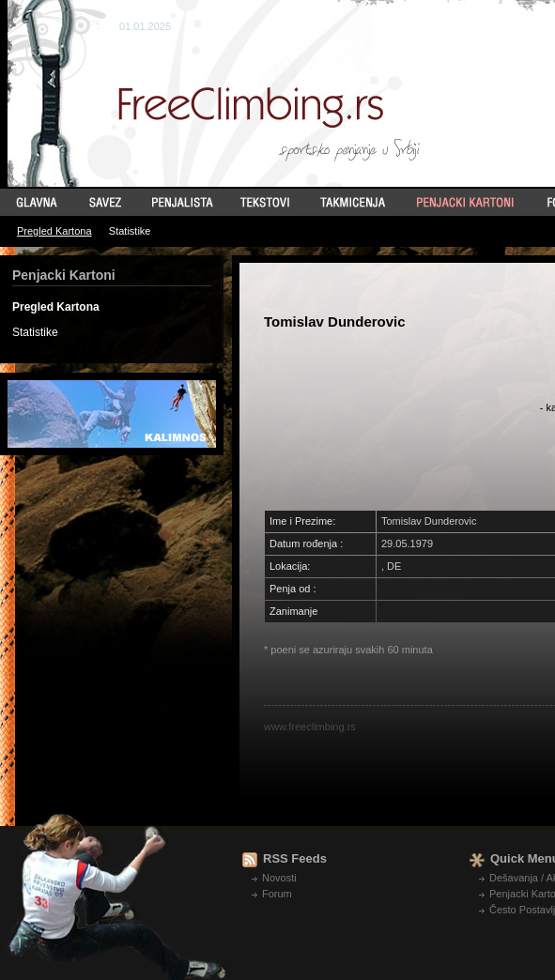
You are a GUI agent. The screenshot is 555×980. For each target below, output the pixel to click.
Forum (277, 894)
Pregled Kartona (54, 231)
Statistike (130, 231)
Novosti (279, 878)
